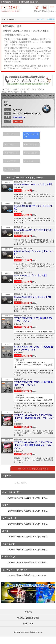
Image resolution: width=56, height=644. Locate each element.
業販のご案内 (28, 631)
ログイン (41, 19)
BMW (6, 109)
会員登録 (51, 19)
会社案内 (28, 620)
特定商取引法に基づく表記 (28, 625)
